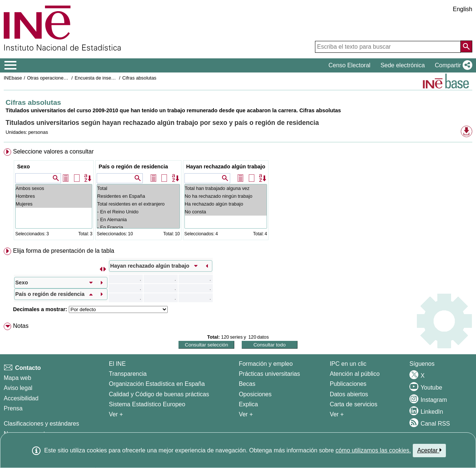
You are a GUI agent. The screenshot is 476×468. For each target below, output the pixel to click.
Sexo (23, 167)
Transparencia (128, 374)
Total (138, 188)
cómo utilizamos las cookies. (373, 450)
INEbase (13, 78)
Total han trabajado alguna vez (226, 188)
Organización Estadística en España (157, 384)
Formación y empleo (266, 364)
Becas (247, 384)
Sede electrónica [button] (403, 65)
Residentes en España (138, 196)
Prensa (13, 408)
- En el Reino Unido (138, 212)
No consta (226, 212)
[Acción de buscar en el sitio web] (466, 46)
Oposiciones (255, 394)
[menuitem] (238, 196)
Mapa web (17, 378)
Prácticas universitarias (269, 374)
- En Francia (138, 227)
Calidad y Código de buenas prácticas (159, 394)
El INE (117, 364)
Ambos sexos (54, 188)
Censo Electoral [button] (349, 65)
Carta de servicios (354, 404)
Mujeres (54, 204)
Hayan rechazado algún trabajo (226, 167)
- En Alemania (138, 220)
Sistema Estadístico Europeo (147, 404)
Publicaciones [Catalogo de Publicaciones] (348, 384)
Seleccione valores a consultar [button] (53, 151)
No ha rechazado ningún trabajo (226, 196)
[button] (452, 65)
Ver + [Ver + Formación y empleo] (246, 414)
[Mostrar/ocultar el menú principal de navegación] (11, 65)
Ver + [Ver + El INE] (116, 414)
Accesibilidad (21, 398)
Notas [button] (21, 326)
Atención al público (355, 374)
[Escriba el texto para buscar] (388, 47)
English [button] (463, 9)
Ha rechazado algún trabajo (226, 204)
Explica (248, 404)
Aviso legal (18, 388)
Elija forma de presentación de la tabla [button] (64, 251)
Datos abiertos (349, 394)
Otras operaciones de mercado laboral (68, 78)
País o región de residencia (133, 167)
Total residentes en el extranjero (138, 204)
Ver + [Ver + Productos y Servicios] (337, 414)
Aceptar (429, 450)
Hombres (54, 196)
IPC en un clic (348, 364)
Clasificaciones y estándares (41, 424)
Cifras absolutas (139, 78)
